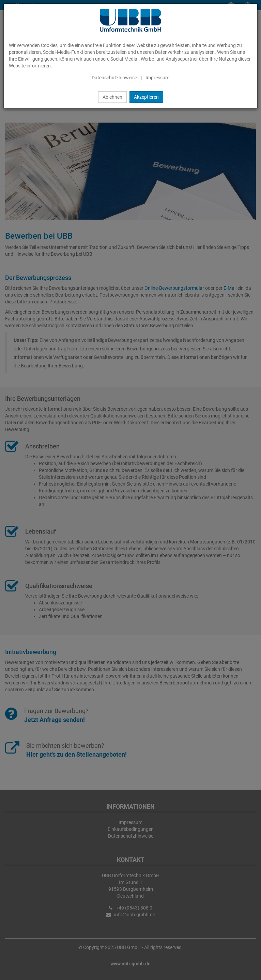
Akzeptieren (146, 97)
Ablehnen (112, 97)
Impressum (157, 78)
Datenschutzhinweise (114, 78)
